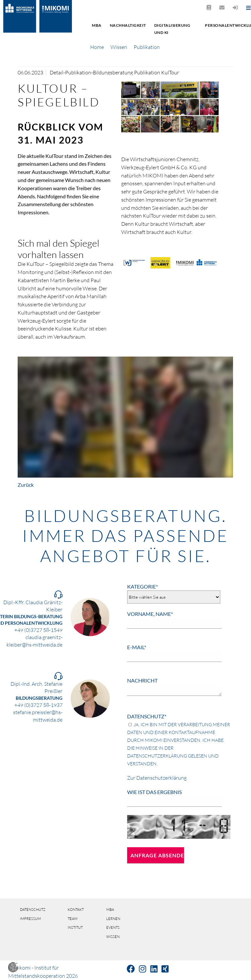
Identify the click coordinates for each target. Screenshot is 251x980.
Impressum (30, 919)
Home (97, 47)
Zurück (26, 485)
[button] (13, 970)
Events (113, 927)
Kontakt (76, 910)
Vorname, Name (150, 614)
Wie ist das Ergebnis (154, 792)
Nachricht (142, 680)
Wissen (119, 47)
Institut (75, 927)
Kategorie (142, 586)
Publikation (147, 47)
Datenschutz (147, 716)
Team (73, 919)
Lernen (113, 919)
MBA (97, 25)
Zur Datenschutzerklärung (157, 778)
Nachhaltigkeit (128, 25)
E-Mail (137, 647)
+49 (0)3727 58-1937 (38, 705)
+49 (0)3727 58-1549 (38, 630)
